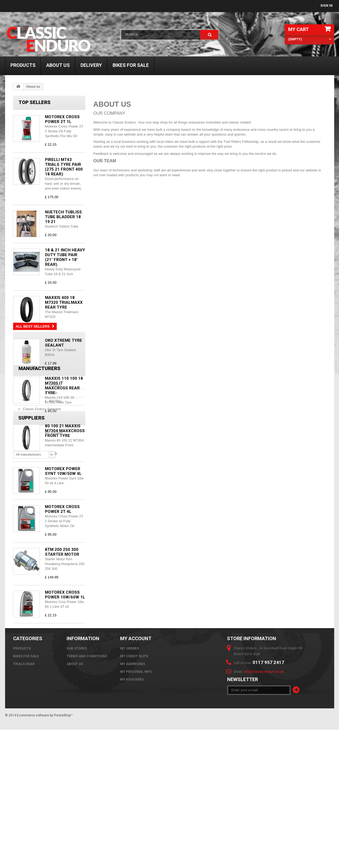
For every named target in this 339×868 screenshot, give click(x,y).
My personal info (136, 806)
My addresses (133, 799)
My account (136, 773)
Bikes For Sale (131, 65)
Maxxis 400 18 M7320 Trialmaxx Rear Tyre (64, 302)
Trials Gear (24, 799)
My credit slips (134, 791)
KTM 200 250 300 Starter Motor (62, 552)
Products (23, 65)
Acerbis (28, 665)
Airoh (26, 673)
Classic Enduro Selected (41, 689)
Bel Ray (28, 681)
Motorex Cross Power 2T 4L (62, 509)
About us (58, 65)
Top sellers (35, 102)
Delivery (91, 65)
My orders (129, 783)
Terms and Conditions (87, 791)
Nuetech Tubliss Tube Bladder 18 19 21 (63, 217)
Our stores (77, 783)
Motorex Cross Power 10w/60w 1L (65, 595)
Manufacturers (39, 650)
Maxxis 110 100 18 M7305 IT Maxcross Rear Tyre (64, 386)
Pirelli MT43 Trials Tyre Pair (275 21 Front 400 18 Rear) (64, 167)
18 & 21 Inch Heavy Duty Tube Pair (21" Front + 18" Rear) (65, 257)
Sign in (326, 6)
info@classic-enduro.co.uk (264, 806)
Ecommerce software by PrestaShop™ (45, 854)
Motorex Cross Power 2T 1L (62, 119)
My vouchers (132, 814)
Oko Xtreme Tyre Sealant (64, 343)
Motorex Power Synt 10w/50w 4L (63, 471)
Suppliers (32, 729)
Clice (26, 697)
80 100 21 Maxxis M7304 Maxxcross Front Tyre (65, 431)
